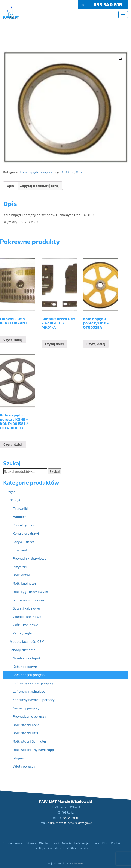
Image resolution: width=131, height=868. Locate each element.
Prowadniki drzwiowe (30, 558)
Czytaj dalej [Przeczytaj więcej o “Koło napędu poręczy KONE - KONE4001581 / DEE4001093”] (13, 444)
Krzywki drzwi (24, 542)
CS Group (78, 863)
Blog (105, 843)
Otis (79, 172)
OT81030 (67, 172)
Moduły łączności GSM (27, 641)
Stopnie (19, 758)
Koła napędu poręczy (36, 172)
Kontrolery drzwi (26, 533)
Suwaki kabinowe (26, 608)
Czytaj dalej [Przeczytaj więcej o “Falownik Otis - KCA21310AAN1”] (13, 339)
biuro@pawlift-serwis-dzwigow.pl (71, 823)
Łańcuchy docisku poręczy (33, 683)
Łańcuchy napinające (29, 691)
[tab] (10, 186)
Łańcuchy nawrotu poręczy (34, 700)
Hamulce (20, 517)
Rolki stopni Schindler (30, 741)
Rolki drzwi (21, 575)
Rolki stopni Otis (25, 733)
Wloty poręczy (24, 766)
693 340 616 (108, 4)
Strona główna (13, 843)
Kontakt (116, 843)
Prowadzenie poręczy (30, 716)
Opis (10, 186)
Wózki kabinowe (25, 625)
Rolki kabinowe (25, 583)
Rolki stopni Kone (26, 725)
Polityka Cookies (78, 848)
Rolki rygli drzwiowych (30, 591)
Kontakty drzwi (25, 525)
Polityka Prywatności (50, 848)
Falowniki (20, 508)
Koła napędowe (25, 666)
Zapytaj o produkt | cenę (39, 186)
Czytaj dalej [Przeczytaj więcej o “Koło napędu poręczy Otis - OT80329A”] (96, 344)
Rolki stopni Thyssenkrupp (33, 749)
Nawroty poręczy (26, 708)
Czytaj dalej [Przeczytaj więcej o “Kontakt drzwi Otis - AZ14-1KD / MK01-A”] (54, 344)
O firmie (31, 843)
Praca (95, 843)
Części (11, 492)
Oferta (43, 843)
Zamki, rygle (22, 633)
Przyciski (20, 567)
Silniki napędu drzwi (28, 600)
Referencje (81, 843)
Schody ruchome (22, 650)
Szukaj (55, 471)
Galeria (67, 843)
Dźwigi (15, 500)
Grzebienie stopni (26, 658)
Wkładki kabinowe (27, 617)
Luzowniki (21, 550)
